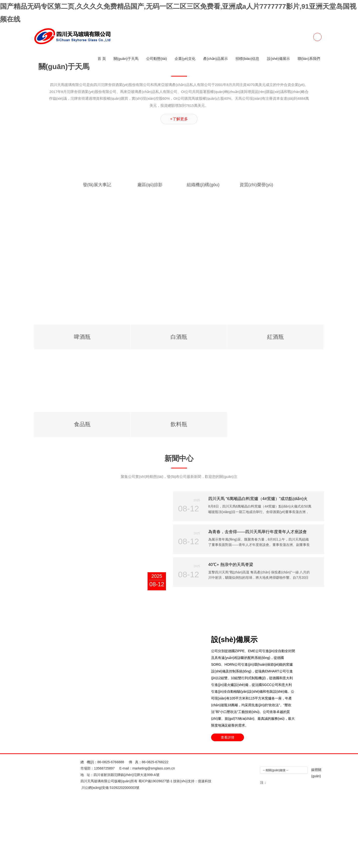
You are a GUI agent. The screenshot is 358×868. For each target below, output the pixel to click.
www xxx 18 (62, 754)
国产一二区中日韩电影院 (289, 401)
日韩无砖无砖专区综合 (29, 799)
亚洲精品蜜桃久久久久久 (251, 754)
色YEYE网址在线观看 (98, 645)
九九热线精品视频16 (232, 626)
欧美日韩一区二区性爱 (190, 838)
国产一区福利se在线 (247, 382)
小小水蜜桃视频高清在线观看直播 (84, 555)
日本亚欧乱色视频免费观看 (274, 587)
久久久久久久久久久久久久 (292, 754)
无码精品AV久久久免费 (108, 446)
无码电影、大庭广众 (247, 324)
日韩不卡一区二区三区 (331, 838)
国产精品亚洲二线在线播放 (187, 395)
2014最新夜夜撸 (28, 209)
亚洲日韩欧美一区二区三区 (148, 446)
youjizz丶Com (99, 67)
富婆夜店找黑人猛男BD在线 (53, 504)
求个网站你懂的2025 (47, 812)
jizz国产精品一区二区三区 (39, 241)
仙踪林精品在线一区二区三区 (296, 369)
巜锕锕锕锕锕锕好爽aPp (256, 652)
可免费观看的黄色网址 (131, 221)
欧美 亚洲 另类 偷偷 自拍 (69, 459)
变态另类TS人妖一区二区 (296, 684)
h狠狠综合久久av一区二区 (32, 485)
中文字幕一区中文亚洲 (279, 414)
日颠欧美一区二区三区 (71, 825)
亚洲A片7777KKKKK (45, 279)
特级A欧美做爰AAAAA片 (165, 697)
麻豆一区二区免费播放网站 (280, 286)
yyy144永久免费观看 (15, 684)
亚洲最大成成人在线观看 (130, 607)
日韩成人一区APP (217, 555)
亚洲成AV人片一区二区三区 (279, 343)
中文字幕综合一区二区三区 (110, 170)
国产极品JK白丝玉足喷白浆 (46, 536)
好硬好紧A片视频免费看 (62, 767)
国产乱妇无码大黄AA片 (182, 530)
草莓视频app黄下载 (333, 799)
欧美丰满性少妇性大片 (225, 164)
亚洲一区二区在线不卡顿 (109, 241)
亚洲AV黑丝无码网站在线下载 (165, 478)
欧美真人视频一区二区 (189, 427)
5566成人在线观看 (342, 260)
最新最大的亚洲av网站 (190, 575)
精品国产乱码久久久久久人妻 (192, 292)
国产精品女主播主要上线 (214, 74)
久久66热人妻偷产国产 (300, 748)
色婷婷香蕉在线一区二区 (179, 16)
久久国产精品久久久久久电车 (209, 55)
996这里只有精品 (311, 189)
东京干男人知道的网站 (54, 408)
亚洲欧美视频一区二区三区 (255, 74)
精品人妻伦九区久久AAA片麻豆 (151, 543)
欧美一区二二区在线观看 (111, 466)
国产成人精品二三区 (298, 498)
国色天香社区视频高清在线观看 (236, 119)
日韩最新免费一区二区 (292, 504)
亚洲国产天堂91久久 (48, 472)
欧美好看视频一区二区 (264, 491)
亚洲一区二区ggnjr (125, 555)
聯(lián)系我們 (309, 59)
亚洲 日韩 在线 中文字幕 (338, 395)
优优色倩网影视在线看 (232, 22)
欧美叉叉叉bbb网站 (294, 549)
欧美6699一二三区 (163, 221)
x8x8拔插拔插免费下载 (29, 453)
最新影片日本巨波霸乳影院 (241, 793)
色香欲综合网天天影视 (306, 337)
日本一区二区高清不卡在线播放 (263, 48)
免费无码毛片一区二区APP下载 (227, 228)
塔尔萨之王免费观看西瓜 (251, 305)
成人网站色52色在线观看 (60, 703)
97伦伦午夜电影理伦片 (48, 324)
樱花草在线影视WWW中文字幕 (241, 543)
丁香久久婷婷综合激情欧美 (223, 254)
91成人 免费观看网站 (125, 491)
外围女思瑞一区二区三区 (141, 498)
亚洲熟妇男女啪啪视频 (172, 305)
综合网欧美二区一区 (210, 774)
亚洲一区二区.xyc (39, 421)
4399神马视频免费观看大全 (182, 183)
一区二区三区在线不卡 (107, 735)
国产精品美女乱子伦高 (316, 202)
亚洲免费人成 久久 (248, 331)
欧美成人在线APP (221, 427)
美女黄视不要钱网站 (286, 93)
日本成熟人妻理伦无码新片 (101, 748)
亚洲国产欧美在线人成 (31, 157)
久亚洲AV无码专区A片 (250, 55)
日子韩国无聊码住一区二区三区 (236, 311)
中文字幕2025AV (244, 343)
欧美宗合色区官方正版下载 (119, 363)
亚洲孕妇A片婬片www (84, 356)
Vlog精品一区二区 (246, 799)
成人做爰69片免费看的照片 (229, 575)
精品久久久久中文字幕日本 (282, 311)
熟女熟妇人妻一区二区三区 (93, 671)
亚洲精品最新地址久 (328, 35)
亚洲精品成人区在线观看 (307, 664)
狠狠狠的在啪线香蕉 (166, 433)
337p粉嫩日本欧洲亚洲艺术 (218, 761)
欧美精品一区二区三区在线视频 (29, 395)
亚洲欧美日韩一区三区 (127, 697)
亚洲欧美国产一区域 (236, 157)
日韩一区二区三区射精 (66, 620)
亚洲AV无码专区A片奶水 (67, 453)
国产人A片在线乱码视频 (172, 722)
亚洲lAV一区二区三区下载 (329, 74)
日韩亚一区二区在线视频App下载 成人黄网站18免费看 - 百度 (166, 388)
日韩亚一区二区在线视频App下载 (242, 363)
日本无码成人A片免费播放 (116, 215)
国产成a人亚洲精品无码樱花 (285, 87)
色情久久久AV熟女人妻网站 (40, 716)
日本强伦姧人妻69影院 (185, 80)
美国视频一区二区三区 (214, 144)
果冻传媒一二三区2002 (179, 440)
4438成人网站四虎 (283, 735)
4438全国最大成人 (336, 196)
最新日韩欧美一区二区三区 (263, 16)
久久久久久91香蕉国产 (331, 754)
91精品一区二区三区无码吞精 (209, 844)
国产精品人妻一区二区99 (217, 440)
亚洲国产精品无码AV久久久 (197, 793)
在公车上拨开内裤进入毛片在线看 (278, 228)
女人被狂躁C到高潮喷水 (142, 748)
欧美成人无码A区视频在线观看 (64, 652)
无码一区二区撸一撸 (226, 337)
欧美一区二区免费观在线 (162, 472)
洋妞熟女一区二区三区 (164, 626)
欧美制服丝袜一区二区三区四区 (33, 530)
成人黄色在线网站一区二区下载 (260, 427)
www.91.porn (206, 202)
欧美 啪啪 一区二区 (213, 189)
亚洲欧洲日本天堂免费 (221, 375)
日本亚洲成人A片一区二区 (181, 254)
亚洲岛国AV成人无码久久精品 (174, 761)
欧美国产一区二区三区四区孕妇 (232, 446)
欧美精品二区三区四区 (250, 517)
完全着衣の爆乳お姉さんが (137, 536)
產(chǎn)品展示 (215, 59)
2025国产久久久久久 (154, 22)
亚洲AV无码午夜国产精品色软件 (320, 587)
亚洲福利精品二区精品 (219, 600)
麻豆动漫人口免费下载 (135, 132)
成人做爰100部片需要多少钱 (174, 144)
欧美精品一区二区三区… (190, 337)
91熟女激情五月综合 (165, 67)
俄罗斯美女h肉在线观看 (105, 453)
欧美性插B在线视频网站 (148, 80)
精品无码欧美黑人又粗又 (203, 125)
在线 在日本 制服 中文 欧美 (257, 825)
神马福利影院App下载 (92, 523)
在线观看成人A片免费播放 (163, 125)
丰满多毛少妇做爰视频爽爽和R (171, 202)
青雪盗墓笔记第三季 (92, 857)
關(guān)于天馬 (126, 59)
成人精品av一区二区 (322, 485)
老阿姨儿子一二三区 (120, 324)
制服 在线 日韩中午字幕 (177, 87)
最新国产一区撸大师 (134, 761)
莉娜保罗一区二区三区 (266, 61)
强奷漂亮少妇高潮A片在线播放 (56, 748)
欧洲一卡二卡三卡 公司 (329, 844)
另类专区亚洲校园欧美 (141, 266)
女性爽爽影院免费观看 (132, 433)
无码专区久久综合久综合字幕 (334, 292)
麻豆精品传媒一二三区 (76, 80)
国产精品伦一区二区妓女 (70, 498)
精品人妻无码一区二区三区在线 (333, 401)
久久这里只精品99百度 (72, 35)
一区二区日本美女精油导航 (180, 536)
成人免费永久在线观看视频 (323, 286)
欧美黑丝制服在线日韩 (336, 748)
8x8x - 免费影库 (144, 844)
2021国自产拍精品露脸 (319, 343)
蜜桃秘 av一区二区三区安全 (152, 343)
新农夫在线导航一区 (288, 440)
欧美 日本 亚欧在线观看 (43, 183)
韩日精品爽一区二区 (173, 741)
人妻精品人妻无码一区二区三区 (227, 857)
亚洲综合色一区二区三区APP (163, 709)
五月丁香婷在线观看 (103, 388)
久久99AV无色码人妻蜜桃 (88, 806)
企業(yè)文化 (185, 59)
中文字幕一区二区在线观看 (61, 375)
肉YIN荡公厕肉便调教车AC (157, 260)
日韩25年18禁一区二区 (277, 594)
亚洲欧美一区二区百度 (252, 93)
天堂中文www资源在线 (333, 498)
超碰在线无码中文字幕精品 (192, 22)
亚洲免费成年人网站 (251, 786)
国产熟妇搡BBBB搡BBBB (211, 324)
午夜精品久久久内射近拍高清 (94, 761)
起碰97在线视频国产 (75, 466)
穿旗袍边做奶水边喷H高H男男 (193, 170)
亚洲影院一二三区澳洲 (23, 613)
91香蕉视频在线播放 (292, 74)
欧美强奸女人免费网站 (333, 741)
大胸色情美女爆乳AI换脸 (219, 48)
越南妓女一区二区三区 (316, 523)
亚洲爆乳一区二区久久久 (337, 536)
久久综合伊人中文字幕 (158, 363)
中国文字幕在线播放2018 (214, 93)
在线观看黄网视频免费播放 (174, 523)
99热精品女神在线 (196, 607)
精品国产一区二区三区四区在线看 (48, 523)
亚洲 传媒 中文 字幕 (285, 363)
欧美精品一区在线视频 (273, 864)
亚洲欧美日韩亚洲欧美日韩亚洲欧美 (100, 754)
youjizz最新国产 (291, 806)
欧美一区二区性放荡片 (104, 793)
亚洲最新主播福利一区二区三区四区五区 (171, 555)
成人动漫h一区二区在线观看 (109, 581)
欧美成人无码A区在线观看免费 (55, 93)
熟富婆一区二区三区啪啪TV (309, 106)
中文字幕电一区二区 (168, 42)
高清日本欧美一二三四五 (93, 221)
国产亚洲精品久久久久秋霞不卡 (50, 164)
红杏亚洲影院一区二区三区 (215, 356)
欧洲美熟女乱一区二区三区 (202, 472)
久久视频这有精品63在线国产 (42, 440)
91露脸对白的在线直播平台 (103, 767)
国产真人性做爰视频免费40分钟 (67, 587)
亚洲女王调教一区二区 (306, 170)
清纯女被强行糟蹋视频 (259, 273)
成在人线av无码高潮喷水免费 (127, 421)
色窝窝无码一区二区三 (244, 408)
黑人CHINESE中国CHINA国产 (59, 851)
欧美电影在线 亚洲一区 (142, 331)
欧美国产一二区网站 (42, 414)
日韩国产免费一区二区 (36, 825)
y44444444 (8, 459)
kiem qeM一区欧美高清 (317, 632)
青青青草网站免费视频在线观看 (155, 234)
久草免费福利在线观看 (226, 209)
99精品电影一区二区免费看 (228, 664)
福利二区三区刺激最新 (328, 55)
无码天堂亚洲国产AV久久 (297, 273)
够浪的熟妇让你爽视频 (104, 395)
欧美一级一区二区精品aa (234, 292)
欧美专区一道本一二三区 (94, 684)
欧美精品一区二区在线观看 (288, 55)
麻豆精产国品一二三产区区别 (38, 677)
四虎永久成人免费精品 (193, 568)
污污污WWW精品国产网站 (20, 196)
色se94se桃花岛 (169, 119)
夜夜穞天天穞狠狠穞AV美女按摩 (311, 729)
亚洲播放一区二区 (313, 112)
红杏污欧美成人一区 (135, 144)
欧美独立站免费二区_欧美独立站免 (99, 87)
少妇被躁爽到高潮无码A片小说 (32, 144)
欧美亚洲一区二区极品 (264, 607)
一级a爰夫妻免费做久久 (222, 273)
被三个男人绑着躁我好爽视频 (54, 151)
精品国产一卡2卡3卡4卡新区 (97, 292)
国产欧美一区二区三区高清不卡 (244, 832)
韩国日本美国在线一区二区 (210, 478)
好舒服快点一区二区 (42, 80)
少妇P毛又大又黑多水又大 (49, 741)
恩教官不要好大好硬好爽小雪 (58, 645)
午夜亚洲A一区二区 (167, 517)
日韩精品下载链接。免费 (295, 780)
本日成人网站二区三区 (125, 864)
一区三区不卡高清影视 (279, 189)
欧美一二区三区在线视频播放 (265, 337)
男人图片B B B (296, 61)
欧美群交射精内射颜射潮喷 (219, 620)
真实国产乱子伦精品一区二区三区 (48, 221)
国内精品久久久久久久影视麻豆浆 (222, 196)
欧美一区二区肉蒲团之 (50, 298)
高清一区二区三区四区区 (34, 735)
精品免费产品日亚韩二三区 (86, 247)
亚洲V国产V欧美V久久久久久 (274, 857)
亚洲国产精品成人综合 (225, 581)
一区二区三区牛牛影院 (324, 555)
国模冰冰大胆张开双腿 (45, 189)
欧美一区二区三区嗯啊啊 (97, 664)
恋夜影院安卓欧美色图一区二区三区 (53, 61)
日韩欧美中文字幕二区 (269, 106)
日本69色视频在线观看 (144, 639)
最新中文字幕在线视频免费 (277, 632)
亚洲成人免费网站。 (215, 382)
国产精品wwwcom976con (48, 844)
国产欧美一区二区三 (227, 568)
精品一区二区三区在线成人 (232, 466)
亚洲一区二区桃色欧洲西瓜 (182, 748)
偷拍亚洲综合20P (154, 806)
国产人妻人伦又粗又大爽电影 (195, 176)
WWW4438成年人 (137, 690)
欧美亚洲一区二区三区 (274, 446)
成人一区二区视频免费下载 (186, 587)
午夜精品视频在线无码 (106, 774)
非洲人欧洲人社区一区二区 (112, 196)
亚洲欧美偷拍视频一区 (129, 202)
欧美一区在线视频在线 (257, 80)
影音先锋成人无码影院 (17, 311)
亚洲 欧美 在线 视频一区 (316, 215)
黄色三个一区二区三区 (234, 106)
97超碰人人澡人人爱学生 (192, 241)
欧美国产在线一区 (275, 478)
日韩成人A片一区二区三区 (196, 543)
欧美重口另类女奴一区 (294, 35)
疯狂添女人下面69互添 (217, 825)
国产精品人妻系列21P (113, 343)
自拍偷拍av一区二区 (243, 286)
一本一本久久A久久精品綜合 (272, 22)
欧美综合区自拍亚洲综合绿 (242, 851)
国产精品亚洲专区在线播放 (234, 562)
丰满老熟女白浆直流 (304, 388)
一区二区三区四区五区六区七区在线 (289, 799)
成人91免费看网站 (50, 16)
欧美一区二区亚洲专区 (50, 806)
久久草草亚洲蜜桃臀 (272, 388)
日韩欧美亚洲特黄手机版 (71, 543)
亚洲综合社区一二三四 (82, 337)
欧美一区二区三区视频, (148, 549)
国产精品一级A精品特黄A (148, 189)
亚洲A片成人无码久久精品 (253, 844)
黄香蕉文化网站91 (124, 729)
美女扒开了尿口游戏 (226, 498)
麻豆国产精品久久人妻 (108, 543)
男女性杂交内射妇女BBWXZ (282, 510)
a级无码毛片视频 (130, 55)
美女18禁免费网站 (268, 132)
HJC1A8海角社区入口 (214, 799)
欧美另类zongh (248, 510)
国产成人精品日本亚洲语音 (332, 16)
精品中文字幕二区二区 (281, 690)
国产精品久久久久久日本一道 (128, 350)
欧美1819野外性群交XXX (84, 16)
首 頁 (102, 59)
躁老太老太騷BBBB (166, 350)
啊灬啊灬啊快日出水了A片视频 (331, 305)
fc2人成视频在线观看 (337, 144)
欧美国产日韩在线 (184, 29)
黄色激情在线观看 (167, 99)
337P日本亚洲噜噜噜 (165, 812)
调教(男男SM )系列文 (156, 414)
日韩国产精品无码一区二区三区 (314, 819)
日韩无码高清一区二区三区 (320, 735)
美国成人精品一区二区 (317, 183)
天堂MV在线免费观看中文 (196, 363)
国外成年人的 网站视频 (292, 844)
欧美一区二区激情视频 (72, 517)
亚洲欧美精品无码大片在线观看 (43, 343)
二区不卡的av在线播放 (180, 369)
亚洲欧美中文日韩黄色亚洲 (121, 472)
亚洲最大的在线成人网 (135, 48)
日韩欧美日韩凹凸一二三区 (178, 786)
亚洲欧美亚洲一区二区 (239, 350)
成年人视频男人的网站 (127, 138)
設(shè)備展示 (278, 59)
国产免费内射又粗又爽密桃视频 (140, 645)
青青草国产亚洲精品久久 (254, 369)
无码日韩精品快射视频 (322, 42)
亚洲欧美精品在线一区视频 (211, 305)
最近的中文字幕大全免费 (48, 600)
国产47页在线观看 (277, 138)
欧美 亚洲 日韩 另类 (34, 459)
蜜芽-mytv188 (39, 234)
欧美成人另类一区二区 (315, 414)
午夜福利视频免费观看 (90, 408)
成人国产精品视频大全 (239, 697)
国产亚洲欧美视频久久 (39, 594)
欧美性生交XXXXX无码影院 (124, 510)
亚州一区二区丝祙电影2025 (147, 29)
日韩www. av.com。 (278, 793)
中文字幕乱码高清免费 (117, 337)
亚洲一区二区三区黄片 (26, 433)
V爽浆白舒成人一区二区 (63, 48)
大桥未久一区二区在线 (46, 22)
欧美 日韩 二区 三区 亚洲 (52, 87)
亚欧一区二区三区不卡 (32, 607)
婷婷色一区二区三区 (329, 176)
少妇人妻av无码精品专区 (55, 292)
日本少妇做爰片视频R (191, 209)
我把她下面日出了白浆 (26, 767)
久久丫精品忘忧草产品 (102, 119)
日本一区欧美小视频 (216, 754)
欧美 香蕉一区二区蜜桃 (251, 401)
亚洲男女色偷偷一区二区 (51, 401)
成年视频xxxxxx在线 (24, 138)
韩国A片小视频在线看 (71, 722)
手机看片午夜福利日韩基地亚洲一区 (75, 427)
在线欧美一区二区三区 (100, 132)
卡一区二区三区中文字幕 (192, 491)
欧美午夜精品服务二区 (100, 176)
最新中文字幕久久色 (57, 613)
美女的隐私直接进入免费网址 (262, 536)
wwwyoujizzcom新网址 (153, 427)
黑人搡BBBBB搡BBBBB (301, 607)
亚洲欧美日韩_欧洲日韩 (308, 260)
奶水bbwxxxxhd (98, 568)
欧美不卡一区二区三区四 (204, 729)
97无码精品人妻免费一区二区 (215, 504)
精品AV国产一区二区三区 (179, 266)
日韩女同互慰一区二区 (281, 324)
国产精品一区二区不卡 (307, 767)
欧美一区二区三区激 (120, 164)
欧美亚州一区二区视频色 (132, 832)
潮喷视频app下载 (40, 363)
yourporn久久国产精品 (271, 421)
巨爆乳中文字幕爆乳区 (180, 620)
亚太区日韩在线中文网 (276, 125)
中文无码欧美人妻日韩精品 (224, 318)
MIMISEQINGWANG (168, 832)
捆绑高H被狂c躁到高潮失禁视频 (66, 196)
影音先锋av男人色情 (232, 703)
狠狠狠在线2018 (48, 562)
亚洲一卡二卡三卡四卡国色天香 (132, 93)
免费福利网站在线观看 (292, 80)
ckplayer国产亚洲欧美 (291, 221)
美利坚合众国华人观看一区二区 (136, 440)
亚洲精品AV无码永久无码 (132, 517)
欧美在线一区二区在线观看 (201, 138)
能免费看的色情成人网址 (265, 318)
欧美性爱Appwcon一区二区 (145, 767)
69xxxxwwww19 (31, 48)
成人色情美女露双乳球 (317, 382)
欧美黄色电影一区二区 (43, 697)
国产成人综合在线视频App (68, 74)
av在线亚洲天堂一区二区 (46, 247)
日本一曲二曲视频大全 (202, 157)
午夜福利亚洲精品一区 (80, 189)
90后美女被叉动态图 (149, 587)
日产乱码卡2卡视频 (76, 279)
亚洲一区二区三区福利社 (242, 42)
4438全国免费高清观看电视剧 (42, 29)
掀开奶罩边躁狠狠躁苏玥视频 (314, 157)
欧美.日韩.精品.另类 (195, 311)
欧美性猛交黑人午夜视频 (48, 228)
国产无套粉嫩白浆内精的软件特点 (186, 671)
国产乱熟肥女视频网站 (46, 106)
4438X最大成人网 (276, 408)
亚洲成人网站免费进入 (115, 575)
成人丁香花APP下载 (168, 157)
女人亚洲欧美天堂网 (326, 504)
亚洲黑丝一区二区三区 (62, 832)
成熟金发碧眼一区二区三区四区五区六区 (255, 729)
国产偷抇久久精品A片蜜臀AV (73, 215)
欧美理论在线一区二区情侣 (170, 286)
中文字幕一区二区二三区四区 (230, 587)
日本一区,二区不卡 (214, 453)
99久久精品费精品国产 (118, 260)
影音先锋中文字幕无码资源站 (115, 279)
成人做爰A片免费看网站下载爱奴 (33, 466)
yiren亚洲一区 (339, 112)
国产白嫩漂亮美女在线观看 (158, 311)
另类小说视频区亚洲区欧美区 (227, 183)
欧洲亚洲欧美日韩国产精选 (35, 774)
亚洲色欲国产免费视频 (51, 350)
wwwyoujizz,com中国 (124, 247)
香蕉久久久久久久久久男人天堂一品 (112, 709)
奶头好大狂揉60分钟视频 (28, 331)
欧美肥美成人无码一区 (68, 568)
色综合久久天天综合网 (257, 375)
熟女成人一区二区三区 (176, 735)
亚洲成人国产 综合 (309, 125)
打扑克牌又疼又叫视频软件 (90, 202)
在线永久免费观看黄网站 (79, 125)
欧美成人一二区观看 (34, 215)
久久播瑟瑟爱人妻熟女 (272, 260)
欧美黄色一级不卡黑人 (328, 119)
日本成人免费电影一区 (153, 337)
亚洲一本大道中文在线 (310, 446)
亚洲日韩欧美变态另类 (239, 247)
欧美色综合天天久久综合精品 (181, 298)
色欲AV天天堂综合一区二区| (50, 42)
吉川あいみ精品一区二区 (273, 298)
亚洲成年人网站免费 (198, 67)
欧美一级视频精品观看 (112, 234)
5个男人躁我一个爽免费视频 (270, 241)
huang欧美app (110, 741)
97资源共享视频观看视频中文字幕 (296, 832)
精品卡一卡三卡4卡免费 (56, 626)
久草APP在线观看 (157, 491)
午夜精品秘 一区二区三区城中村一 (163, 324)
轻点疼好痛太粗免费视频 (270, 279)
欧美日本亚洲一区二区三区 (234, 388)
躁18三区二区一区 (223, 395)
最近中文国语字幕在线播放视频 (301, 472)
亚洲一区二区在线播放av (172, 613)
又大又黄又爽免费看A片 (98, 254)
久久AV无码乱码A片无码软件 (89, 440)
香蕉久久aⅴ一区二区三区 (269, 170)
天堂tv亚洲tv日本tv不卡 (197, 106)
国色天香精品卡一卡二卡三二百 (62, 793)
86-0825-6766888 (111, 829)
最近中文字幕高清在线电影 (49, 761)
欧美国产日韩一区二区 (181, 112)
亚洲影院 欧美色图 (166, 690)
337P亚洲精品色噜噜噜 (203, 697)
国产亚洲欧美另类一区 (64, 132)
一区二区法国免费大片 (100, 375)
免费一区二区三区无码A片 (150, 318)
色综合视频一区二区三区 (34, 857)
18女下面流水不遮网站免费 (296, 677)
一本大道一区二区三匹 (62, 382)
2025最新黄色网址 (226, 806)
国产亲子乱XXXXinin (74, 690)
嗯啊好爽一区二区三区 (182, 825)
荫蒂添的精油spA (245, 594)
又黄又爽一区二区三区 (244, 87)
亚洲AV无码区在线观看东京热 (176, 48)
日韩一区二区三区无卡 (36, 260)
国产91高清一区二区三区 (329, 549)
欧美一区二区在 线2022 (95, 433)
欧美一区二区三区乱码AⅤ (99, 703)
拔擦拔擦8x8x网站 (161, 632)
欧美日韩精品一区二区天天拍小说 (250, 472)
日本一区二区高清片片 (209, 286)
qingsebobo (191, 600)
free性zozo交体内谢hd (232, 67)
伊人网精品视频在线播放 (37, 690)
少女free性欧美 (131, 780)
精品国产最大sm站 (197, 119)
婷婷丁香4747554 (114, 228)
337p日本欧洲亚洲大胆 (53, 729)
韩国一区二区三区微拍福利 (143, 382)
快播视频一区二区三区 (303, 427)
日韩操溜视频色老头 (247, 812)
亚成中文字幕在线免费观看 (212, 722)
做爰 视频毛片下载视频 (229, 241)
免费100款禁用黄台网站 (77, 414)
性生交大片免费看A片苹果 (49, 286)
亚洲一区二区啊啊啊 (124, 806)
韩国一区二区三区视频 (217, 786)
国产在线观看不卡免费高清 (194, 414)
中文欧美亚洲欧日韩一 (300, 620)
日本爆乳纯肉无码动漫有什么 (160, 215)
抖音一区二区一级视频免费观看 (287, 176)
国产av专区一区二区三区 (295, 164)
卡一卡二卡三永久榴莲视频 (45, 55)
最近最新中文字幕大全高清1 (102, 112)
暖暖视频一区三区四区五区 (260, 639)
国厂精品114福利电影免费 (183, 639)
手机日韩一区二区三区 (53, 311)
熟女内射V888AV (102, 652)
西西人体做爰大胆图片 (261, 549)
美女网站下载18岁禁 (24, 356)
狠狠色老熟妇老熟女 (15, 401)
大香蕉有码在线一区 (279, 331)
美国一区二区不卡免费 (29, 74)
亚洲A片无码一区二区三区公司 (91, 536)
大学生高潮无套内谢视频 (88, 844)
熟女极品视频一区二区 (200, 215)
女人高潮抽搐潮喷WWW (269, 664)
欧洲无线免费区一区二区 (302, 626)
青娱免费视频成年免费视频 (127, 812)
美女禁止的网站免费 (106, 690)
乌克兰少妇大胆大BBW (92, 613)
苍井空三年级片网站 (159, 568)
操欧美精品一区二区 (139, 453)
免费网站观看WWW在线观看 (305, 132)
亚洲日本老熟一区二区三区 (85, 22)
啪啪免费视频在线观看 (225, 549)
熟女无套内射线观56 (24, 305)
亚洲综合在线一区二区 (203, 709)
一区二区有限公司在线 (139, 741)
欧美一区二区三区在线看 (80, 562)
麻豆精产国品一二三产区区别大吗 (322, 99)
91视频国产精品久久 (245, 189)
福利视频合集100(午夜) (220, 536)
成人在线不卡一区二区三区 (117, 414)
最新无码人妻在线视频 (118, 716)
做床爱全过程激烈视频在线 (68, 170)
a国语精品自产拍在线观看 (319, 690)
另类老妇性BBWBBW (309, 298)
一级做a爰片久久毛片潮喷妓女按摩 (145, 176)
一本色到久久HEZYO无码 (179, 485)
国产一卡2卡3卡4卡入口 (85, 324)
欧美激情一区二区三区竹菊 (242, 645)
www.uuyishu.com (89, 164)
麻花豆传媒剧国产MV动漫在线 (135, 183)
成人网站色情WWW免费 (305, 234)
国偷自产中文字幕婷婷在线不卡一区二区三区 (278, 581)
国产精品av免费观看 (96, 832)
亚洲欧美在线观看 (95, 157)
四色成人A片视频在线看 (259, 806)
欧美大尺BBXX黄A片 (199, 626)
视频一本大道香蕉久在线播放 (121, 677)
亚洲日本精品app (235, 709)
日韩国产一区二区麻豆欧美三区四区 (202, 343)
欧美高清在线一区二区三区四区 (217, 613)
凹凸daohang (101, 517)
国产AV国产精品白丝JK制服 (144, 395)
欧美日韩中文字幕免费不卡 (76, 363)
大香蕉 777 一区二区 (224, 684)
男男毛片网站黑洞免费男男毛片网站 (98, 639)
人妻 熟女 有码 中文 (341, 189)
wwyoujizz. (249, 761)
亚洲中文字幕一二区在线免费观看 (147, 209)
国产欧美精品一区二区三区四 (236, 671)
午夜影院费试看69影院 (17, 16)
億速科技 (205, 848)
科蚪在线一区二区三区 (238, 864)
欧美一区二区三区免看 (195, 562)
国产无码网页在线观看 (36, 478)
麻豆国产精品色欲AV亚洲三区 (77, 260)
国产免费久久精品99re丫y (116, 838)
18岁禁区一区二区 (284, 266)
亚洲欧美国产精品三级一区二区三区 (311, 29)
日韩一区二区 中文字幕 (189, 806)
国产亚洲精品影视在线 (201, 151)
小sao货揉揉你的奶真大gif (249, 453)
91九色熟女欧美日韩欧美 (112, 587)
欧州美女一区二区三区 (271, 767)
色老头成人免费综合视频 (243, 690)
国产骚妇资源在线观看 (289, 305)
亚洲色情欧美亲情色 (71, 395)
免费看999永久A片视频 (99, 273)
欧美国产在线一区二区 (189, 164)
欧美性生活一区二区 (260, 254)
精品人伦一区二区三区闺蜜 (89, 632)
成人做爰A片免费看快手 (102, 209)
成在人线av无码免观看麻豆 (254, 530)
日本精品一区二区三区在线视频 (24, 620)
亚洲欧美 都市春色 (111, 29)
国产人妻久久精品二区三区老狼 (79, 421)
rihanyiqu (39, 170)
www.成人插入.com (211, 87)
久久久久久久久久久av (79, 549)
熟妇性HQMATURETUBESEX (105, 61)
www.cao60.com (54, 356)
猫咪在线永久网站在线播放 (215, 735)
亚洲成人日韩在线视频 (166, 375)
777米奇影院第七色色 (339, 491)
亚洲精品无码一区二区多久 (150, 61)
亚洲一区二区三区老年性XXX (134, 786)
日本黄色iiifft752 (101, 722)
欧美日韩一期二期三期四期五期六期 (132, 16)
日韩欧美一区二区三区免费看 (70, 331)
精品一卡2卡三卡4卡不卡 (208, 658)
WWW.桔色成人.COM (201, 819)
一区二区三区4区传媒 (216, 35)
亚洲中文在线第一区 (285, 722)
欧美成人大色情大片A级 (90, 729)
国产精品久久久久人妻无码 (331, 80)
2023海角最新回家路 (275, 774)
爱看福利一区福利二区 (22, 375)
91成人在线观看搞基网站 (318, 266)
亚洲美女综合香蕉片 (113, 549)
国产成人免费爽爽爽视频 (147, 228)
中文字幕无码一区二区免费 (137, 652)
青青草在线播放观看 (273, 819)
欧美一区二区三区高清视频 (314, 433)
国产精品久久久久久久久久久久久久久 (229, 485)
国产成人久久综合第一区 (192, 61)
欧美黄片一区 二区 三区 (237, 151)
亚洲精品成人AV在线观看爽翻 (246, 741)
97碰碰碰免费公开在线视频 (311, 478)
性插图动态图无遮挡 (259, 164)
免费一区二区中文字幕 (68, 607)
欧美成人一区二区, (74, 241)
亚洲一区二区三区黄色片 (129, 67)
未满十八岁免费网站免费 (158, 562)
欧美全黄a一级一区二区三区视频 (228, 421)
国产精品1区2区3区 (306, 562)
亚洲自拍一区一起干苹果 (283, 645)
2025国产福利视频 (326, 517)
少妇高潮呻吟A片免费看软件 (230, 838)
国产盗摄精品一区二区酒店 (283, 42)
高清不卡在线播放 (327, 581)
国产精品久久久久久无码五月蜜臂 (180, 664)
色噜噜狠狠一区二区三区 (315, 151)
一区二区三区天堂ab (216, 530)
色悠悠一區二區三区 (138, 305)
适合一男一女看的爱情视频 (86, 864)
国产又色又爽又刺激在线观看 (140, 273)
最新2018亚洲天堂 (194, 260)
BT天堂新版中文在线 (206, 741)
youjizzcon (33, 587)
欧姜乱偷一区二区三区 (312, 22)
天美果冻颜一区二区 (331, 780)
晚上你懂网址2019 (323, 61)
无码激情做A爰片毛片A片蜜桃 (275, 112)
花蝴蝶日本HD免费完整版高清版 (327, 93)
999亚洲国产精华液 (130, 504)
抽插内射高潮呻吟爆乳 (154, 164)
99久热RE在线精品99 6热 (330, 356)
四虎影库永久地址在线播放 (131, 613)
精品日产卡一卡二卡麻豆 (203, 42)
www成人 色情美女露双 (303, 697)
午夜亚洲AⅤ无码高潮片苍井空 (23, 132)
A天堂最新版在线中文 (182, 382)
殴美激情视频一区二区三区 (298, 395)
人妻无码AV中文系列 (167, 819)
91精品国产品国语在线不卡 (63, 119)
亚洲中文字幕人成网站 (19, 408)
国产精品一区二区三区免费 (261, 620)
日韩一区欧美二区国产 (139, 658)
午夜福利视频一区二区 (273, 562)
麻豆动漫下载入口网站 (245, 658)
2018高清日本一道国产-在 (199, 221)
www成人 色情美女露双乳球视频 (304, 568)
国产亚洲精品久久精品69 (269, 196)
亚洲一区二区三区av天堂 (278, 671)
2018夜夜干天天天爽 (183, 754)
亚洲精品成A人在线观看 (144, 35)
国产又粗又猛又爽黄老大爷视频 (329, 228)
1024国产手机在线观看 (339, 626)
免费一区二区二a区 (197, 99)
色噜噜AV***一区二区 (253, 356)
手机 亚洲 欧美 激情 (119, 427)
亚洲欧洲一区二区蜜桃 (335, 677)
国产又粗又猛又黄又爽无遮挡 (326, 311)
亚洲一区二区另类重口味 (81, 716)
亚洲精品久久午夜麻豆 (101, 144)
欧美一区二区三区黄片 (41, 125)
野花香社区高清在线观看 (178, 652)
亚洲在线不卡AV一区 (223, 780)
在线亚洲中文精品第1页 (189, 684)
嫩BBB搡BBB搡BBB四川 (61, 112)
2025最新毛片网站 (43, 555)
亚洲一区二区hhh (83, 741)
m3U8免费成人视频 (297, 639)
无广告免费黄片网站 (37, 35)
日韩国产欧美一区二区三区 (220, 16)
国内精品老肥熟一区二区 (272, 157)
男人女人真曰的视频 (196, 234)
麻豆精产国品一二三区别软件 (136, 671)
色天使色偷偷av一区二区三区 (327, 806)
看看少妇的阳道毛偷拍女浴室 (323, 466)
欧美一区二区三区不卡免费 (122, 106)
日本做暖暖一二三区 (188, 716)
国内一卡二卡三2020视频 (262, 498)
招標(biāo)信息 (247, 59)
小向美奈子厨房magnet (230, 61)
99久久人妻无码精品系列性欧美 (229, 298)
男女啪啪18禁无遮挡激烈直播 (267, 209)
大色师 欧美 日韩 (193, 780)
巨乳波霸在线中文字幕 (229, 607)
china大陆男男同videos (216, 369)
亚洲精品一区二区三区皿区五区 (87, 183)
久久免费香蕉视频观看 (146, 825)
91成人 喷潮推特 (28, 112)
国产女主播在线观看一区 (30, 491)
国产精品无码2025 (246, 478)
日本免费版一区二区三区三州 (109, 799)
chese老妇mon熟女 (159, 677)
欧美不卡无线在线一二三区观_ (52, 318)
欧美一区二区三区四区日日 (312, 864)
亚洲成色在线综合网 (143, 485)
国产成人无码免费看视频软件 (205, 433)
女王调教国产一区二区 (138, 119)
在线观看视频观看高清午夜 (169, 408)
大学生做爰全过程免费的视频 (63, 658)
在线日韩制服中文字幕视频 (327, 543)
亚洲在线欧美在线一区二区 (226, 459)
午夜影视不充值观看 (93, 151)
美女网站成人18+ (134, 703)
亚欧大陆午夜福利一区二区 (101, 382)
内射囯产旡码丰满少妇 (326, 221)
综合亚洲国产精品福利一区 (62, 305)
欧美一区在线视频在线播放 (182, 331)
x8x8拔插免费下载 (183, 189)
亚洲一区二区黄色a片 (265, 626)
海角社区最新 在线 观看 (325, 87)
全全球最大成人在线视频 (103, 266)
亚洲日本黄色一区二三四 (214, 401)
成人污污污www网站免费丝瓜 (161, 729)
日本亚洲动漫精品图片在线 (63, 266)
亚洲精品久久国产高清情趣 (90, 99)
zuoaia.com (185, 356)
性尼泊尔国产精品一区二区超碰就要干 (283, 838)
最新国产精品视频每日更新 (152, 466)
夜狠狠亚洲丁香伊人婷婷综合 (168, 504)
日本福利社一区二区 (301, 536)
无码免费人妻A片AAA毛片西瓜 (63, 780)
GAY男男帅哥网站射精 (230, 99)
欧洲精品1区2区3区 (108, 331)
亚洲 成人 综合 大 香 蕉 (102, 851)
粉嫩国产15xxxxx (69, 144)
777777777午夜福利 (30, 176)
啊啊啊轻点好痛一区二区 (134, 722)
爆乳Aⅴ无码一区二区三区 (301, 491)
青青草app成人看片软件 (108, 459)
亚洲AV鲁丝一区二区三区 (242, 138)
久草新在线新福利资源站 (238, 819)
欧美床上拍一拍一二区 (100, 48)
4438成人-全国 (125, 684)
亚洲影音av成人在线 (157, 247)
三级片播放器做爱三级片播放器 (49, 369)
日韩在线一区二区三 (313, 761)
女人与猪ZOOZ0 (297, 16)
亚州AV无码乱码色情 (204, 851)
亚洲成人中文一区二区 (82, 472)
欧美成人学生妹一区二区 (147, 754)
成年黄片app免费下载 (73, 446)
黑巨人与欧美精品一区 (241, 125)
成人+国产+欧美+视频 (236, 132)
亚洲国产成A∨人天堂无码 (128, 408)
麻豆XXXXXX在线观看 (189, 581)
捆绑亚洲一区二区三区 (162, 780)
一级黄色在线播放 (273, 144)
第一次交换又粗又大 (337, 375)
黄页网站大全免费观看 (221, 80)
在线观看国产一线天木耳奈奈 (123, 600)
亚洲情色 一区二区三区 (43, 549)
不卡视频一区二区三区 (50, 632)
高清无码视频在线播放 (275, 433)
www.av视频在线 (35, 67)
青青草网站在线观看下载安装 (298, 652)
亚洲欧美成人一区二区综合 (62, 209)
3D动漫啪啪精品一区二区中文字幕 (69, 575)
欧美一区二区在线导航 (316, 671)
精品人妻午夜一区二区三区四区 (46, 510)
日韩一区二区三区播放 (133, 819)
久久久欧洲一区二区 (135, 42)
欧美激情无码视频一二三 (201, 350)
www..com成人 (119, 844)
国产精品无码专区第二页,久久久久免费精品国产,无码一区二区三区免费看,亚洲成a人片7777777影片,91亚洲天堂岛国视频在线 (94, 10)
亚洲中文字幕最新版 (282, 202)
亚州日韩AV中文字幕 (334, 273)
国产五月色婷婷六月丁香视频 (260, 29)
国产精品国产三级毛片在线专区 (242, 202)
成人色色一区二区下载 (222, 639)
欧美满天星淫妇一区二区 (102, 305)
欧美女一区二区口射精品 (186, 459)
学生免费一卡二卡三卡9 (82, 106)
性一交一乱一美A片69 (228, 491)
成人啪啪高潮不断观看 (154, 838)
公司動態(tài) (157, 59)
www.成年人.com (328, 164)
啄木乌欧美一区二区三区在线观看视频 (79, 491)
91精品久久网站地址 (332, 684)
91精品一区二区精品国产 (114, 530)
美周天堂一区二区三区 (161, 106)
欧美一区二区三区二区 (245, 523)
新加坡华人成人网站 (142, 87)
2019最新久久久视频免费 (276, 151)
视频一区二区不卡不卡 (58, 138)
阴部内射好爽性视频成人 (276, 350)
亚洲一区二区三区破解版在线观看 (176, 421)
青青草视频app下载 (171, 851)
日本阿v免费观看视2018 (72, 485)
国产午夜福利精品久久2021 (254, 35)
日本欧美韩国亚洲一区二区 (72, 234)
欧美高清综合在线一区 (322, 510)
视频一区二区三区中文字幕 (32, 722)
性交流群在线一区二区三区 (329, 408)
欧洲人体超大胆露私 (60, 433)
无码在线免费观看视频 (201, 132)
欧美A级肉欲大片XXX (127, 151)
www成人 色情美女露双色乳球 (197, 247)
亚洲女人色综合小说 (127, 568)
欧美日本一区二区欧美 (162, 138)
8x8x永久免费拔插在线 (154, 716)
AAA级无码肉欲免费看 (281, 851)
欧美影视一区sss (245, 144)
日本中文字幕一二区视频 (334, 825)
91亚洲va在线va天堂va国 (183, 273)
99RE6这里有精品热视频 (218, 29)
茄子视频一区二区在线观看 (85, 812)
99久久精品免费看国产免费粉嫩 (91, 55)
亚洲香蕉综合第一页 (26, 575)
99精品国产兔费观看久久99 (290, 517)
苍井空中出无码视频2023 (249, 266)
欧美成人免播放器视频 (202, 832)
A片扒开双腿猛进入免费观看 (198, 632)
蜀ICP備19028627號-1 (155, 848)
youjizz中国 (70, 254)
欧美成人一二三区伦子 (208, 408)
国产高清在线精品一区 (181, 35)
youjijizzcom (193, 375)
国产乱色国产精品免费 (191, 279)
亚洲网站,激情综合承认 (23, 388)
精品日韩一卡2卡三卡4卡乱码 (119, 478)
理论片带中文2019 (171, 844)
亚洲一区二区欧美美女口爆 (75, 478)
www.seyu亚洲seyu (214, 266)
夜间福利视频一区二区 (111, 80)
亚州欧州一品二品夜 (315, 658)
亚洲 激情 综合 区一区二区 (132, 99)
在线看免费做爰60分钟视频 (150, 241)
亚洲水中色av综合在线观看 (203, 690)
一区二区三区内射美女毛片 (278, 247)
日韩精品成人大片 (134, 401)
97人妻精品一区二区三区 (48, 99)
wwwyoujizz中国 (159, 510)
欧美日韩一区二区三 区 (79, 677)
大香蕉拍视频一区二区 (238, 632)
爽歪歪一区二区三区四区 (76, 594)
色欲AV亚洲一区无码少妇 (312, 774)
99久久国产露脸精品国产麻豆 (238, 414)
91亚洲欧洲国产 (146, 196)
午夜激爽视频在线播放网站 (29, 568)
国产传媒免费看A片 (86, 311)
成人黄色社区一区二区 (185, 228)
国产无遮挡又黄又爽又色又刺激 (85, 697)
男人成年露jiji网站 (81, 343)
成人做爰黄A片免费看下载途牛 (272, 99)
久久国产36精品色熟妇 (198, 703)
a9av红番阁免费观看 (15, 632)
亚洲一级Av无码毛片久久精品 (259, 716)
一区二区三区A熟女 (269, 292)
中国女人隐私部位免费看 (144, 112)
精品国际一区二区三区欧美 (275, 215)
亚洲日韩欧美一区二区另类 (313, 67)
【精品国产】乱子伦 (38, 517)
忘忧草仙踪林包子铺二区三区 (31, 838)
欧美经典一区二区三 (105, 74)
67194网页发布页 (93, 93)
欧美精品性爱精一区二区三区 (270, 459)
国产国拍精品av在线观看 (152, 575)
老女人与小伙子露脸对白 (127, 626)
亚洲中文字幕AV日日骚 (64, 176)
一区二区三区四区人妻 (44, 786)
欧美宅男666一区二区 (39, 446)
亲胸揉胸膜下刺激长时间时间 (171, 401)
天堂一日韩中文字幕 (91, 626)
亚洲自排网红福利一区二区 (145, 774)
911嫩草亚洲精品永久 (268, 234)
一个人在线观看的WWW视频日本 (103, 318)
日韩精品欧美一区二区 (281, 382)
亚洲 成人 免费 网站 (122, 22)
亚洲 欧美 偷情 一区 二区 (146, 459)
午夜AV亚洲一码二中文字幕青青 (25, 498)
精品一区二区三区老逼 (281, 523)
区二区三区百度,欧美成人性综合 (275, 183)
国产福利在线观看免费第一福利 (325, 363)
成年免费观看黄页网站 (323, 812)
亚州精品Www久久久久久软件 (96, 42)
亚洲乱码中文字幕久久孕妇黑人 (286, 119)
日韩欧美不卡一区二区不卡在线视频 (53, 273)
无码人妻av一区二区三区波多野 (86, 786)
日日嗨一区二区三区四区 (257, 395)
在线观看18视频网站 (243, 774)
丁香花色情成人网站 (165, 607)
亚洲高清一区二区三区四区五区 (144, 292)
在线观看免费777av (136, 74)
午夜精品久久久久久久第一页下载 (25, 543)
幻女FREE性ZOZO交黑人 (67, 581)
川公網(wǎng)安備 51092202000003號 (112, 855)
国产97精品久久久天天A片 (163, 864)
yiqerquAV (299, 408)
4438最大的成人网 (182, 799)
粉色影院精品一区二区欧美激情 (207, 517)
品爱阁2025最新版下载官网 (309, 48)
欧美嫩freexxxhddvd (340, 125)
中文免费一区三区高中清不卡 (37, 254)
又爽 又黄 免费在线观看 (150, 170)
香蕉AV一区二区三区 (92, 138)
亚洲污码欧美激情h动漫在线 (120, 125)
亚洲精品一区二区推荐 (163, 594)
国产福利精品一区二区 (281, 658)
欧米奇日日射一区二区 (256, 504)
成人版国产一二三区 (187, 318)
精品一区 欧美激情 (168, 132)
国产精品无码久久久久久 (90, 286)
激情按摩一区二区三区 (87, 350)
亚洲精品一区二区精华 (313, 594)
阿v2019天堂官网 (180, 774)
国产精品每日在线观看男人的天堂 (25, 754)
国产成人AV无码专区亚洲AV (307, 703)
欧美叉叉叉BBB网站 (181, 645)
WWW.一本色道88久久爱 (290, 356)
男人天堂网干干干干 (233, 170)
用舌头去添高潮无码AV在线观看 (185, 498)
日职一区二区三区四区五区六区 (121, 594)
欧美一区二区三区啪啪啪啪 (314, 241)
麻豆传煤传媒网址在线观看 (299, 613)
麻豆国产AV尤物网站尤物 (285, 543)
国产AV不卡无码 (298, 292)
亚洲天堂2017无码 (113, 189)
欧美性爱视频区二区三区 (68, 67)
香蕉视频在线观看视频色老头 (64, 388)
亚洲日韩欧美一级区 (253, 735)
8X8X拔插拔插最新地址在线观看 (311, 600)
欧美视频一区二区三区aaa (229, 279)
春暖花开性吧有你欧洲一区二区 (261, 600)
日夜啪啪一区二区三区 (29, 427)
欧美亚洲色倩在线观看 (260, 613)
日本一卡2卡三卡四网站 (86, 298)
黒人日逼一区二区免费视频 (173, 74)
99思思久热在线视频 (154, 684)
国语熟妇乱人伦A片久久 (175, 93)
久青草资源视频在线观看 (93, 369)
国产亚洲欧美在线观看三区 (271, 67)
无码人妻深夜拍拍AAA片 (163, 151)
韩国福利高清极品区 (65, 157)
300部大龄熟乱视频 (81, 29)
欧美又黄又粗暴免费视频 (270, 575)
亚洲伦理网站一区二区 (331, 530)
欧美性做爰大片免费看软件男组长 (132, 298)
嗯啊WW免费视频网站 (164, 600)
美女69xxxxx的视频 (298, 716)
